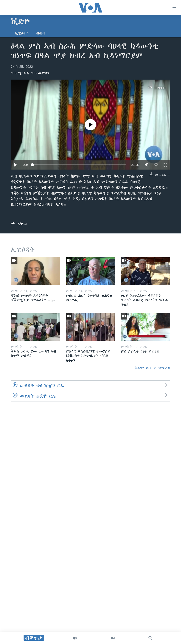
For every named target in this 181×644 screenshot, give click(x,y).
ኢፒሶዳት (22, 33)
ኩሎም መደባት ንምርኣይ (153, 368)
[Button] (19, 225)
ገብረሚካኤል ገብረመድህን (30, 73)
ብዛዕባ (40, 33)
